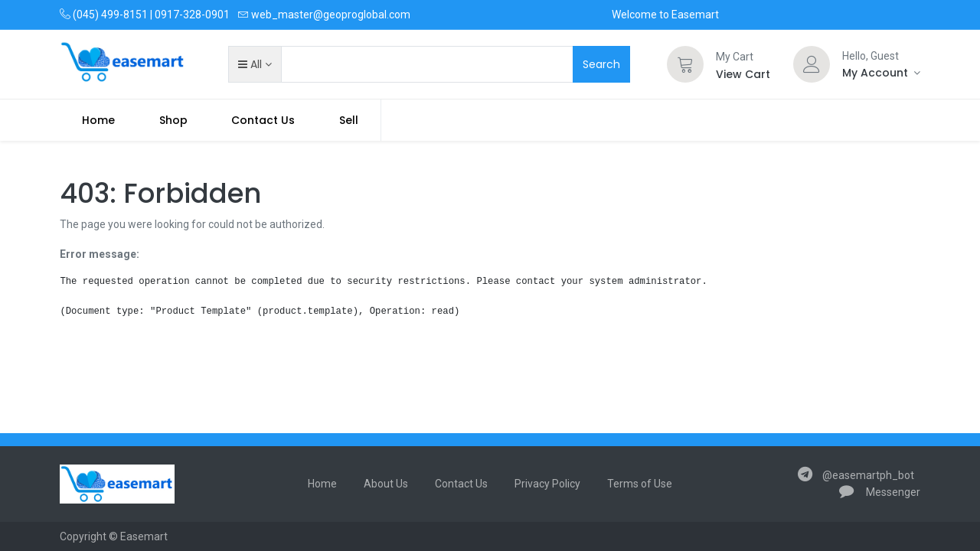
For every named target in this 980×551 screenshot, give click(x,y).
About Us (386, 484)
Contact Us (461, 484)
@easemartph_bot (856, 475)
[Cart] (685, 64)
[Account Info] (881, 73)
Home (322, 484)
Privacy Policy (547, 484)
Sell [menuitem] (349, 120)
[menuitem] (98, 120)
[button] (255, 64)
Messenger (880, 492)
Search (601, 64)
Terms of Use (640, 484)
